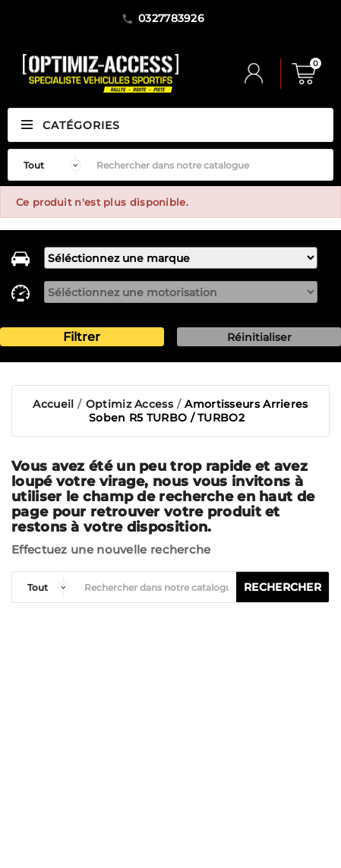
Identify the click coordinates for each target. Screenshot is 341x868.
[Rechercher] (211, 165)
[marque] (180, 258)
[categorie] (44, 587)
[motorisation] (180, 292)
